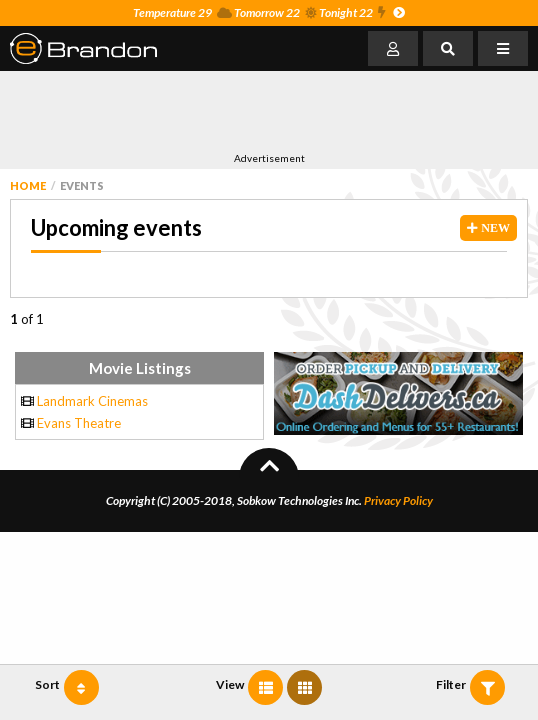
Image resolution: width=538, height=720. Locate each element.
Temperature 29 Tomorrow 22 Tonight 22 (269, 12)
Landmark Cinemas (92, 401)
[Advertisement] (244, 111)
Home (28, 185)
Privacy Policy (398, 500)
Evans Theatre (79, 423)
